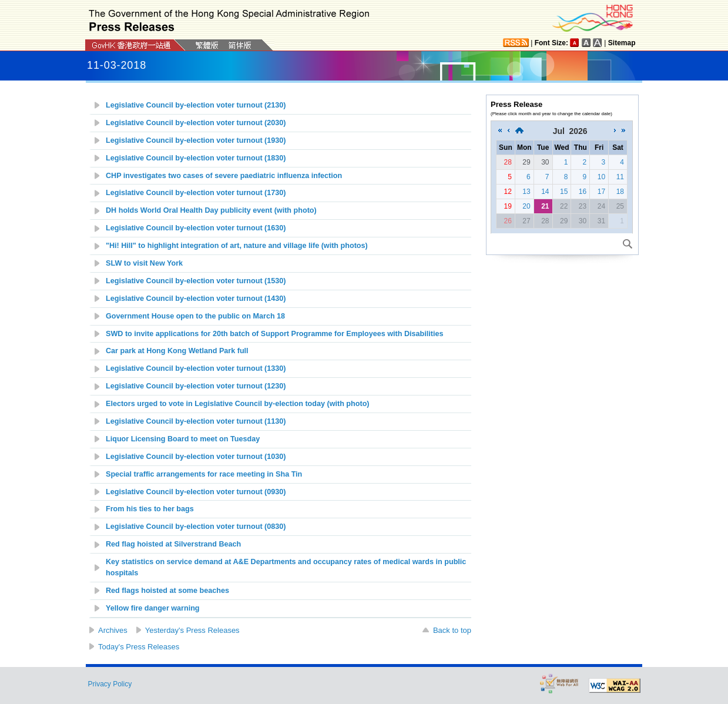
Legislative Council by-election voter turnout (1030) (196, 457)
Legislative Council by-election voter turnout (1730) (196, 193)
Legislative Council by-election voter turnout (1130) (196, 421)
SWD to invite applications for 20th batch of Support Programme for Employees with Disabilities (275, 334)
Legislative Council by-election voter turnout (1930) (196, 140)
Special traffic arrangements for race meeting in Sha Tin (204, 474)
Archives (113, 630)
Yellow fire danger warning (153, 608)
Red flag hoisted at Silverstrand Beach (173, 544)
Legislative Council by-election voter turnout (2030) (196, 123)
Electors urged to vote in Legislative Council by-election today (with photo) (238, 404)
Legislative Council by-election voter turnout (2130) (196, 105)
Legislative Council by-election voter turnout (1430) (196, 299)
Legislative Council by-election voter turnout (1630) (196, 228)
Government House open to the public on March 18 (195, 316)
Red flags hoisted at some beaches (167, 591)
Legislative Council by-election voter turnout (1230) (196, 386)
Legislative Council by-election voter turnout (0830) (196, 527)
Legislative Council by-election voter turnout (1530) (196, 281)
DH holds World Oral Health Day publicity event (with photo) (211, 210)
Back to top (452, 630)
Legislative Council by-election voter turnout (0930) (196, 492)
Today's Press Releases (139, 647)
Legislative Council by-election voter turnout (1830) (196, 158)
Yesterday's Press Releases (192, 630)
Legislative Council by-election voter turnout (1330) (196, 368)
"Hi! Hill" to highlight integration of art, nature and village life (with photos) (237, 246)
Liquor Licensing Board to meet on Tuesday (183, 439)
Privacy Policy (110, 684)
